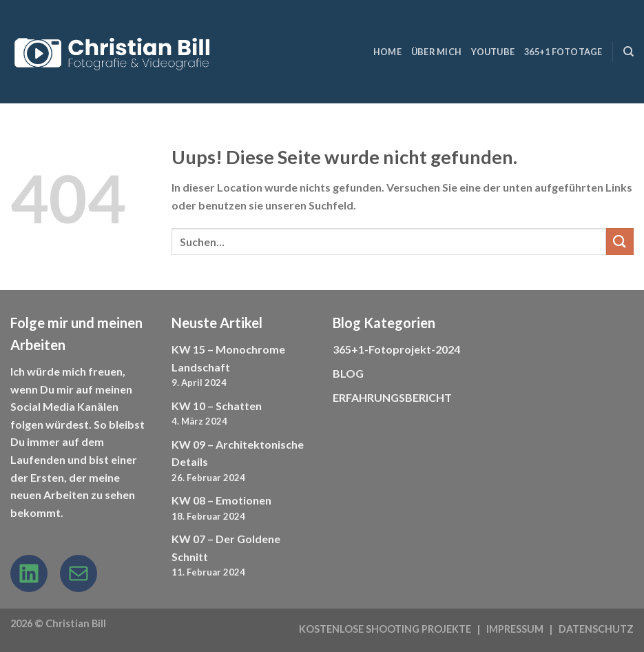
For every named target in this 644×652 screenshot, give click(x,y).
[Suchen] (629, 52)
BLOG (348, 373)
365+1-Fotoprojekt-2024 (396, 349)
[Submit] (620, 242)
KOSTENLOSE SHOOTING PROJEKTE (385, 629)
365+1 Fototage (563, 52)
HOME (387, 52)
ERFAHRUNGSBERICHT (392, 397)
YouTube (493, 52)
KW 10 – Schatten (217, 406)
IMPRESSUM (515, 629)
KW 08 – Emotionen (221, 500)
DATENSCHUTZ (596, 629)
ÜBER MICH (436, 52)
